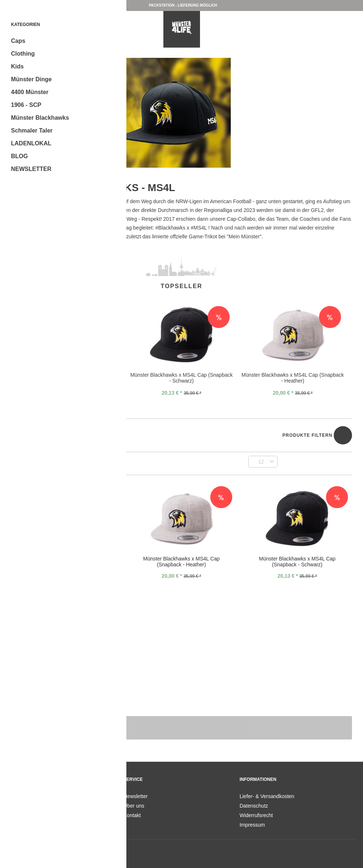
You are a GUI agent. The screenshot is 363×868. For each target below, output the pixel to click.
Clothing (23, 54)
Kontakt (132, 815)
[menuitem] (65, 41)
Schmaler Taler (32, 131)
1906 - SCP (26, 105)
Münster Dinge (31, 79)
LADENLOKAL (31, 143)
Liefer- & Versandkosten (267, 796)
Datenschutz (254, 806)
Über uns (134, 806)
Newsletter (136, 796)
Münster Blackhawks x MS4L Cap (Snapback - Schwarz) (182, 378)
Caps (18, 41)
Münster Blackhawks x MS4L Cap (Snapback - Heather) (293, 378)
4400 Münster (30, 92)
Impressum (252, 825)
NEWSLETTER (31, 169)
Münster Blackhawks (40, 118)
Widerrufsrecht (256, 815)
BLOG (19, 156)
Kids (17, 66)
